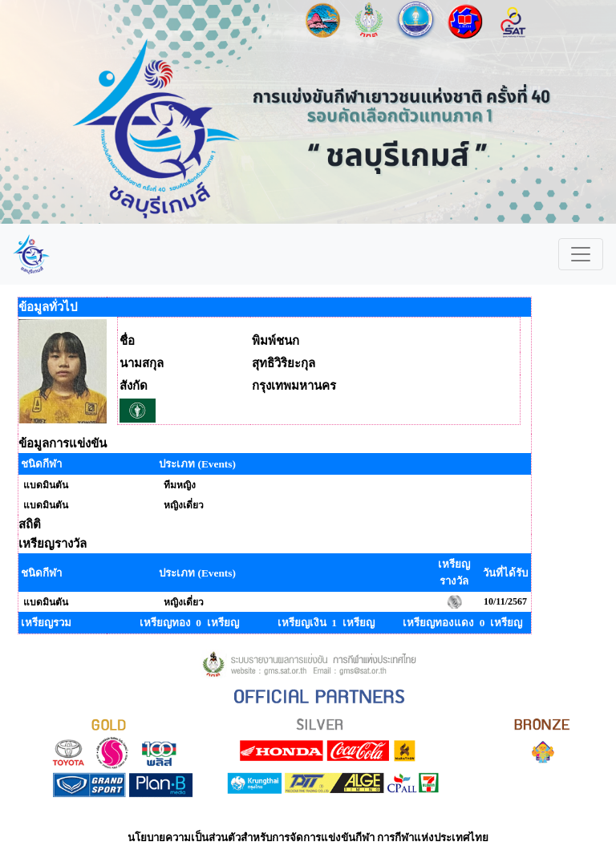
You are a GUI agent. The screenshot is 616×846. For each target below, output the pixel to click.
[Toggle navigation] (581, 254)
